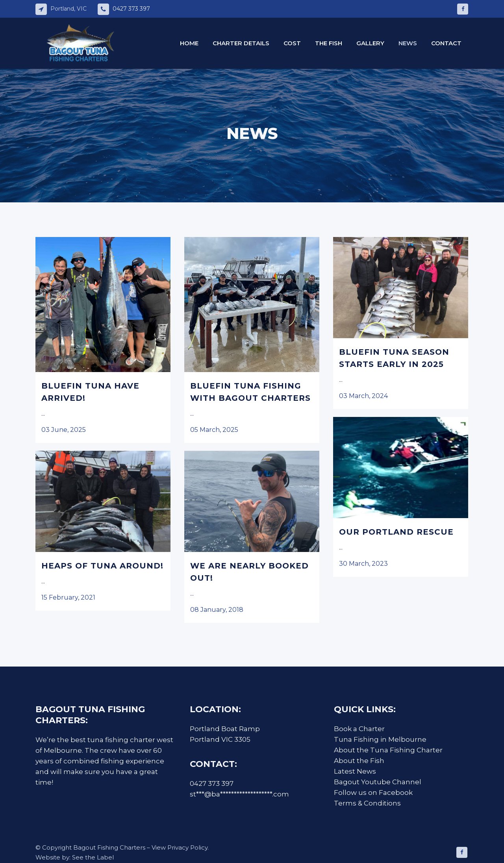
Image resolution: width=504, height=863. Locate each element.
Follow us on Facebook (373, 793)
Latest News (355, 771)
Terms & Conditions (368, 803)
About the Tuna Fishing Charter (388, 750)
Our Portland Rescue (396, 532)
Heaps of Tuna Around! (102, 566)
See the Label (93, 857)
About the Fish (359, 761)
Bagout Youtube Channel (378, 782)
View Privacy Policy (180, 847)
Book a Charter (359, 729)
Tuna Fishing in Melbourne (380, 739)
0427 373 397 (131, 9)
